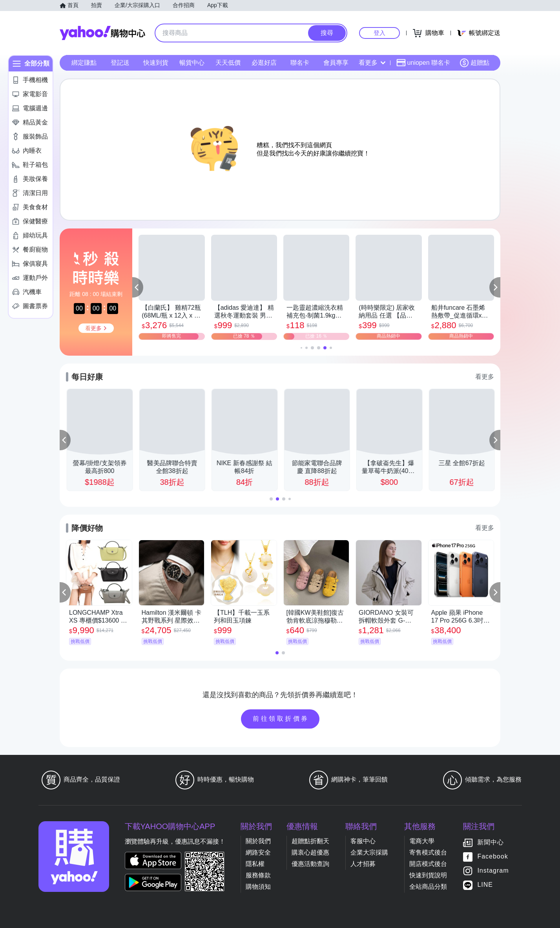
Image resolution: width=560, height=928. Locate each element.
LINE (485, 885)
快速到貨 (156, 63)
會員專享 (336, 63)
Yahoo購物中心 (102, 33)
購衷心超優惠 (310, 852)
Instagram (493, 871)
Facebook (493, 857)
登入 (379, 33)
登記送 (120, 63)
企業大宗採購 (369, 852)
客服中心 (363, 841)
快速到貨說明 (428, 875)
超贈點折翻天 (310, 841)
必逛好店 (264, 63)
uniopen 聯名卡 (423, 63)
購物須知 (258, 887)
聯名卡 (300, 63)
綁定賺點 (84, 63)
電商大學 (422, 841)
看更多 (372, 63)
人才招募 (363, 864)
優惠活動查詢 (310, 864)
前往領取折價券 (281, 719)
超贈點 (474, 63)
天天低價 (228, 63)
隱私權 (255, 864)
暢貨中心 (192, 63)
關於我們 (258, 841)
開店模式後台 (428, 864)
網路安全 (258, 852)
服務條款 (258, 875)
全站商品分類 (428, 887)
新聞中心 (491, 843)
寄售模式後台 (428, 852)
